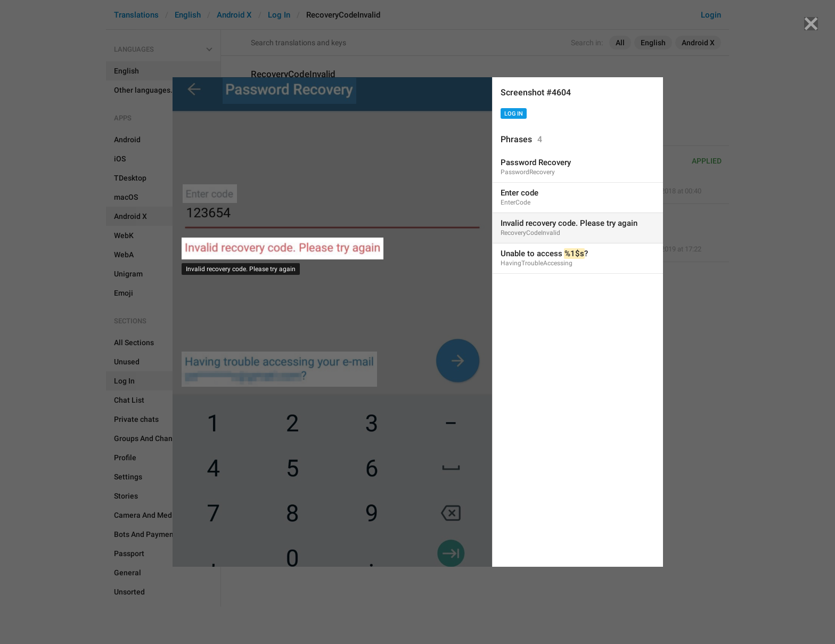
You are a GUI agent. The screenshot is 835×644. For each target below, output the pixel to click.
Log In (514, 114)
